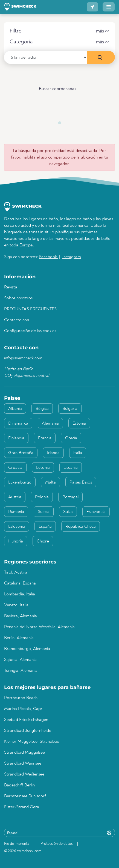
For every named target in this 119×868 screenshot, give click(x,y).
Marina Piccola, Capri (24, 709)
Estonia (79, 423)
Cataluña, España (20, 583)
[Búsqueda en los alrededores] (101, 57)
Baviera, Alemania (21, 616)
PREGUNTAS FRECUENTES (30, 309)
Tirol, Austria (16, 572)
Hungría (16, 541)
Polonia (42, 497)
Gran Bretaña (21, 453)
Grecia (71, 438)
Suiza (68, 512)
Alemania (50, 423)
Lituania (71, 468)
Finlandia (16, 438)
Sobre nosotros (18, 298)
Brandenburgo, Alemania (27, 649)
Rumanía (16, 512)
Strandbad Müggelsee (24, 753)
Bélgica (42, 409)
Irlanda (53, 453)
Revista (11, 287)
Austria (15, 497)
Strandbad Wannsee (23, 763)
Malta (50, 482)
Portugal (70, 497)
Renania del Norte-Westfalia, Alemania (39, 627)
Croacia (15, 468)
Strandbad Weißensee (24, 774)
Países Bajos (81, 482)
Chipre (43, 541)
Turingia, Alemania (21, 671)
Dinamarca (18, 423)
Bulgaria (70, 409)
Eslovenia (17, 527)
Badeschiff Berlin (19, 785)
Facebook (49, 257)
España (45, 527)
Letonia (43, 468)
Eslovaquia (96, 512)
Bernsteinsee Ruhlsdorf (25, 796)
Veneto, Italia (16, 605)
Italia (78, 453)
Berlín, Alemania (19, 638)
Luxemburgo (20, 482)
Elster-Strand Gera (22, 807)
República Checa (81, 527)
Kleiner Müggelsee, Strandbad (32, 742)
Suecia (44, 512)
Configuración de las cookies (30, 331)
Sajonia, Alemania (20, 660)
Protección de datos (57, 844)
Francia (45, 438)
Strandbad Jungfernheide (28, 731)
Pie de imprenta (17, 844)
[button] (92, 7)
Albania (15, 409)
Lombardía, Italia (20, 594)
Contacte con (17, 320)
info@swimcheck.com (23, 358)
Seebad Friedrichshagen (26, 720)
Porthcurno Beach (21, 698)
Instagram (72, 257)
